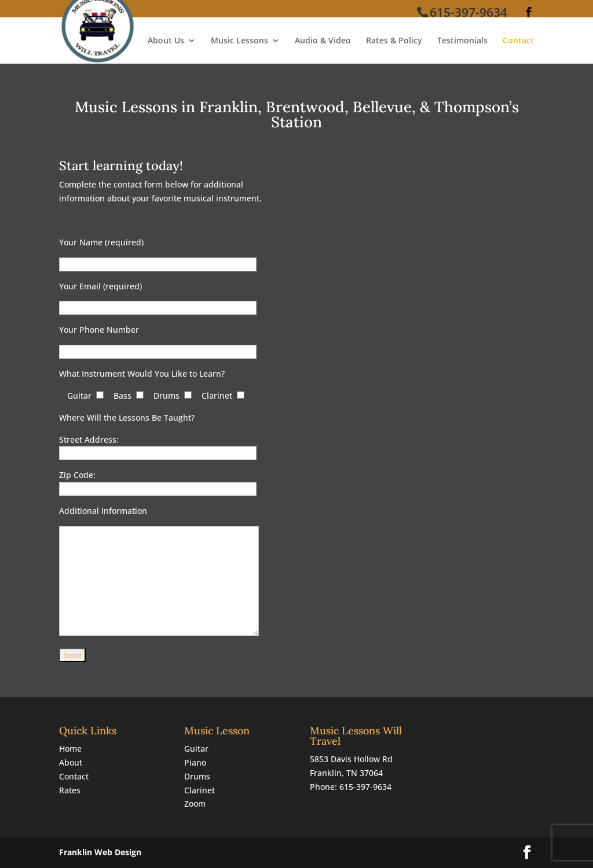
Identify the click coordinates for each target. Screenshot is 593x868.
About (71, 762)
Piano (195, 762)
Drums (197, 776)
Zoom (195, 803)
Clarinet (200, 790)
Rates (70, 790)
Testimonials (462, 41)
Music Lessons (239, 41)
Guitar (196, 749)
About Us (166, 41)
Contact (518, 41)
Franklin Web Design (100, 852)
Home (70, 749)
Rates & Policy (394, 41)
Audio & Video (323, 41)
